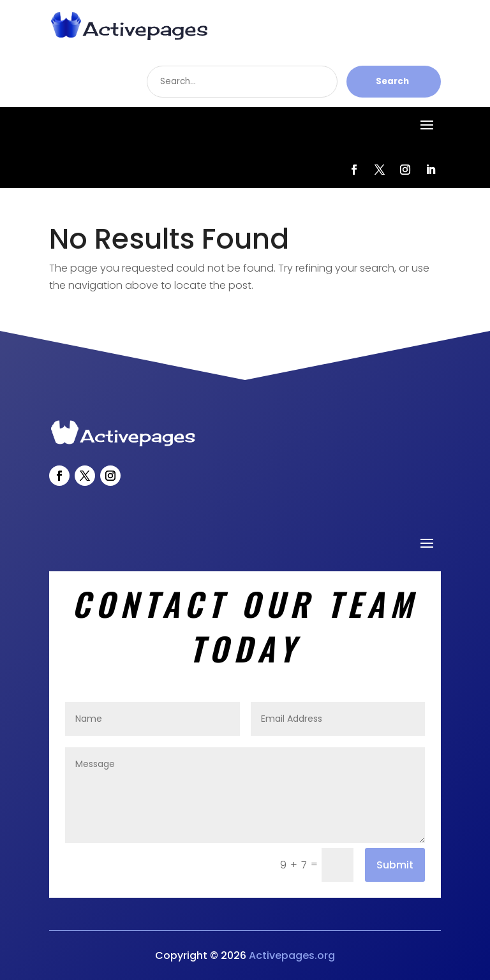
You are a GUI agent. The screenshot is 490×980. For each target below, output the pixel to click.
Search (392, 81)
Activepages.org (292, 955)
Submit (395, 865)
